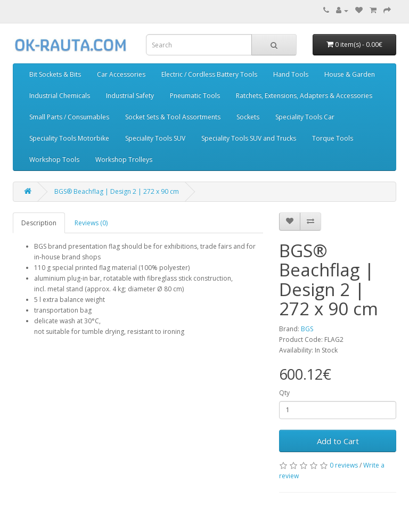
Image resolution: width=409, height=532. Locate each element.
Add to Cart (338, 441)
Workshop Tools (54, 159)
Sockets (248, 117)
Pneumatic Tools (195, 96)
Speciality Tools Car (305, 117)
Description (39, 223)
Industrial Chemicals (60, 96)
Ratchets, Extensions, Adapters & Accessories (304, 96)
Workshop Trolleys (124, 159)
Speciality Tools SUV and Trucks (249, 138)
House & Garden (350, 74)
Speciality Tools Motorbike (69, 138)
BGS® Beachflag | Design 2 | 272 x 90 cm (117, 191)
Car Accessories (121, 74)
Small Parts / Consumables (69, 117)
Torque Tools (333, 138)
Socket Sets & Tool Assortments (173, 117)
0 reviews (344, 465)
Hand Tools (291, 74)
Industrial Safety (130, 96)
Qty (284, 393)
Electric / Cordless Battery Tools (209, 74)
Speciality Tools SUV (155, 138)
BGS (307, 329)
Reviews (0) (91, 223)
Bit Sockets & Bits (55, 74)
